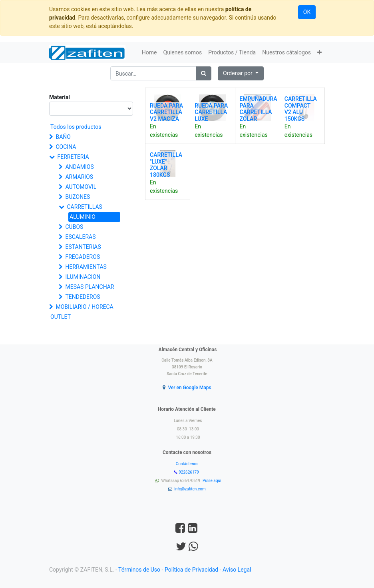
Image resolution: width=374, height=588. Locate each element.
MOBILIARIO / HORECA (84, 307)
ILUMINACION (83, 277)
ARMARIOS (79, 177)
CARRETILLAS (84, 207)
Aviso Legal (237, 570)
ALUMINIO (83, 217)
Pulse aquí (212, 481)
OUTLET (61, 317)
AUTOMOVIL (81, 187)
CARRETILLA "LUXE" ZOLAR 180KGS (166, 165)
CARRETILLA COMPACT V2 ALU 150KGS (301, 109)
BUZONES (78, 197)
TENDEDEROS (83, 297)
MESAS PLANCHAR (90, 287)
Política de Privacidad (191, 570)
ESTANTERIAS (83, 247)
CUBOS (74, 227)
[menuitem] (149, 53)
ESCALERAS (80, 237)
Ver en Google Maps (189, 388)
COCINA (66, 147)
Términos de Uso (139, 570)
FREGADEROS (83, 257)
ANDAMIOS (79, 167)
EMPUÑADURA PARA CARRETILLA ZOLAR (259, 109)
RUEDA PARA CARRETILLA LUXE (211, 112)
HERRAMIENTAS (86, 267)
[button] (319, 53)
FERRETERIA (73, 157)
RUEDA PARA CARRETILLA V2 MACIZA (166, 112)
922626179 (189, 472)
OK (307, 12)
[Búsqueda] (204, 73)
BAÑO (63, 137)
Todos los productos (76, 127)
